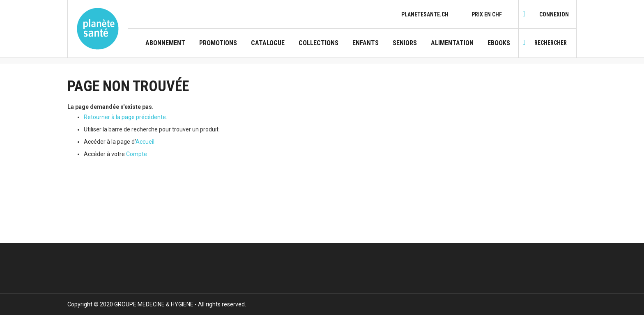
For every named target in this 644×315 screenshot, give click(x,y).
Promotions (218, 43)
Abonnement (165, 43)
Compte (137, 154)
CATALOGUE (268, 43)
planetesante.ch (425, 14)
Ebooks (499, 43)
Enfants (366, 43)
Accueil (145, 142)
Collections (319, 43)
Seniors (405, 43)
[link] (554, 14)
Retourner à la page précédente (125, 117)
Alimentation (452, 43)
